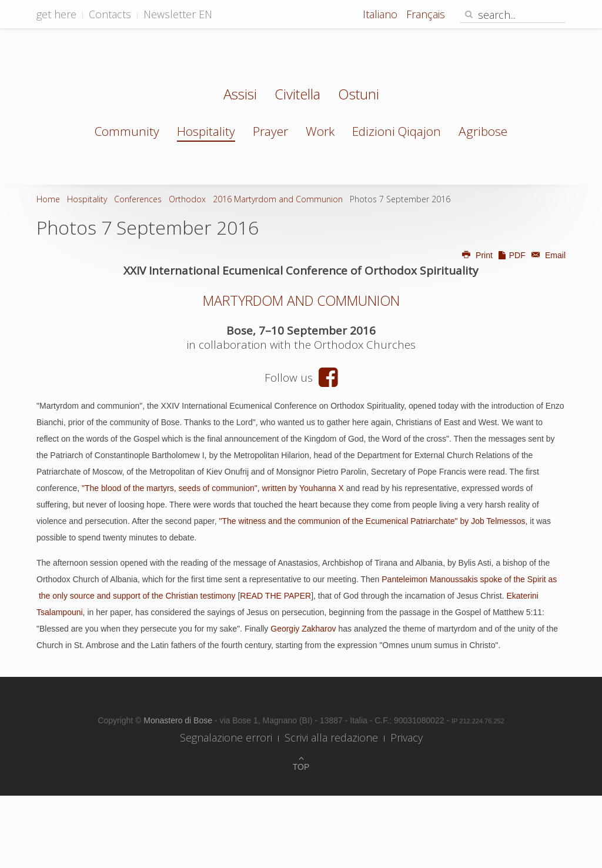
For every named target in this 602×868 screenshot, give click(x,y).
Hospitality (206, 131)
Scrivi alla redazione (331, 737)
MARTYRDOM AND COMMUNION (301, 301)
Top (301, 767)
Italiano (382, 14)
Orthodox (187, 199)
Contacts (110, 14)
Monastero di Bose (179, 720)
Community (127, 131)
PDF (511, 255)
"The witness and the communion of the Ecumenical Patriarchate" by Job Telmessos (372, 521)
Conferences (138, 199)
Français (426, 14)
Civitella (297, 95)
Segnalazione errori (226, 737)
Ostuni (359, 95)
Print (477, 255)
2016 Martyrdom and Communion (278, 199)
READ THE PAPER (275, 596)
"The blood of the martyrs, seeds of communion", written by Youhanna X (213, 488)
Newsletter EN (178, 14)
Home (48, 199)
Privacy (407, 737)
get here (56, 14)
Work (320, 131)
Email (547, 255)
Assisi (240, 95)
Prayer (270, 131)
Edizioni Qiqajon (397, 131)
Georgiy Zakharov (303, 629)
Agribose (483, 131)
